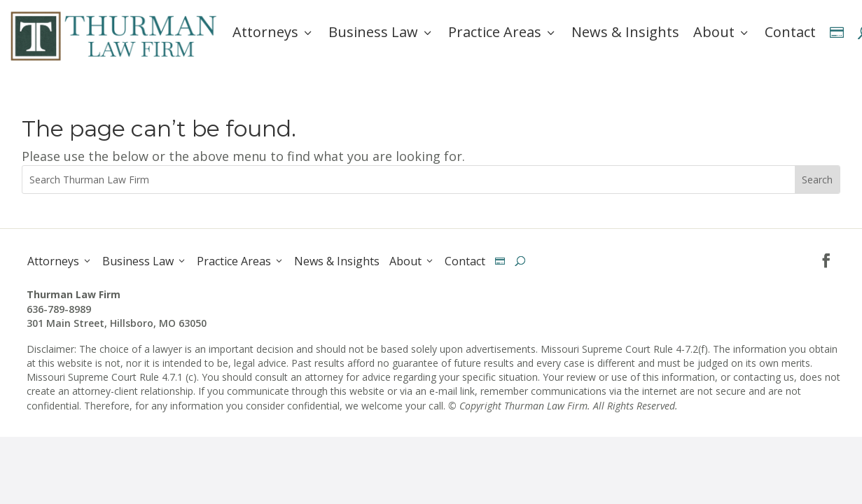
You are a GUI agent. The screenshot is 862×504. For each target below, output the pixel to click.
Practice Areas (503, 32)
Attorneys (273, 32)
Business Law (381, 32)
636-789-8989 (59, 309)
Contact (790, 32)
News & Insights (625, 32)
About (722, 32)
